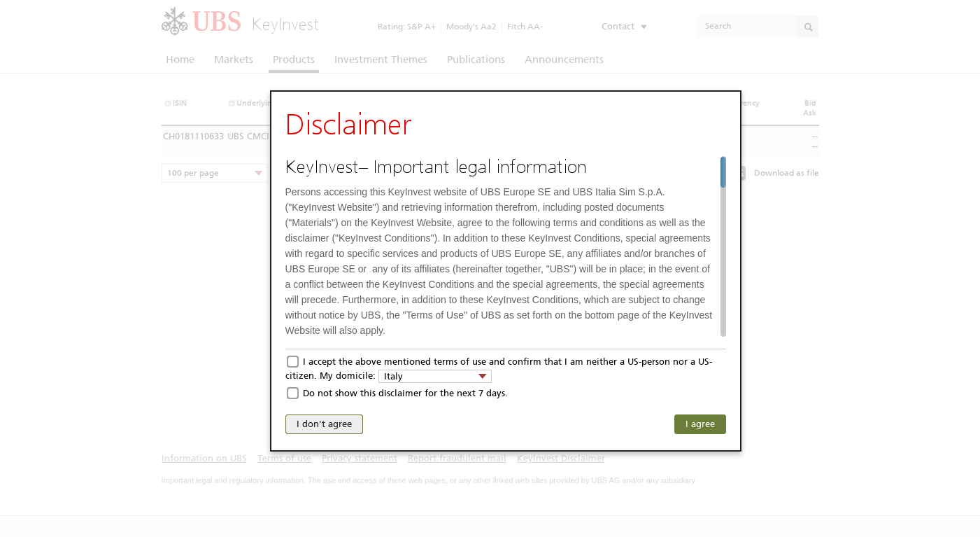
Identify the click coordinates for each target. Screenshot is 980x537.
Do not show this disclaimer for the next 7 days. (405, 393)
